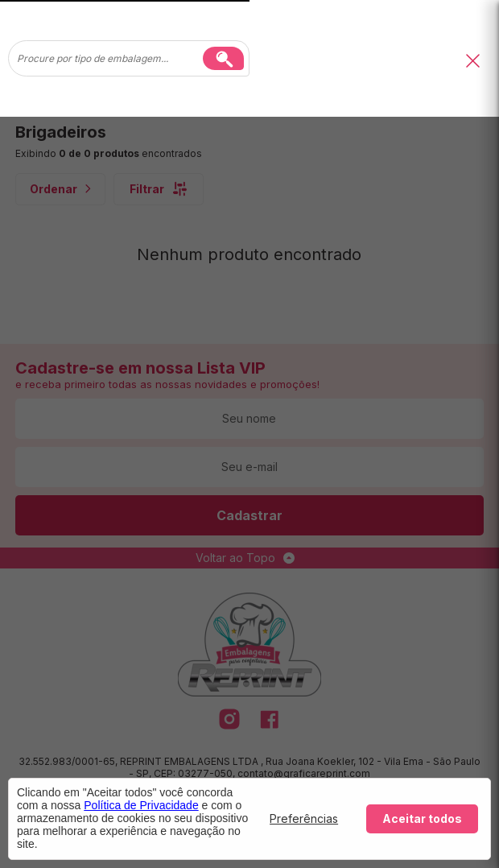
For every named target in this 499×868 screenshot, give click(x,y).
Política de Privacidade (141, 805)
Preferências (304, 818)
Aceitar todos (422, 818)
